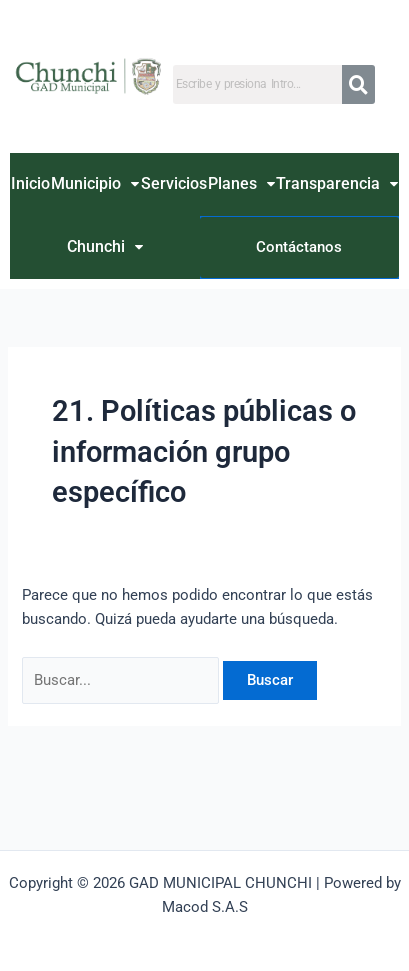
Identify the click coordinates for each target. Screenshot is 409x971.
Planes (241, 183)
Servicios (174, 183)
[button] (94, 184)
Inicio (30, 183)
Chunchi (105, 246)
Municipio (95, 183)
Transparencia (337, 183)
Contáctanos (299, 247)
